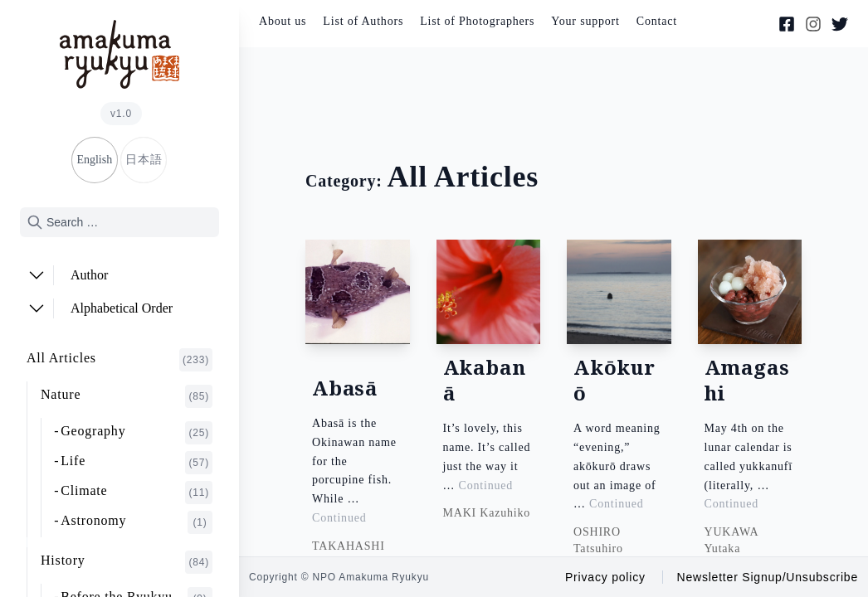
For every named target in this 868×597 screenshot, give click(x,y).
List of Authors (363, 21)
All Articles (119, 360)
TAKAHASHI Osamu (349, 554)
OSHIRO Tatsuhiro (598, 540)
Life (137, 463)
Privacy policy (605, 577)
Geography (137, 433)
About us (283, 21)
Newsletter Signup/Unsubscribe (767, 577)
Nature (127, 396)
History (127, 562)
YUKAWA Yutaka (731, 540)
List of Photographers (477, 21)
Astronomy (137, 522)
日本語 (144, 160)
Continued (339, 518)
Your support (585, 21)
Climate (137, 493)
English (94, 160)
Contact (657, 21)
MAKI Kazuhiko (487, 514)
